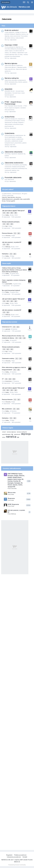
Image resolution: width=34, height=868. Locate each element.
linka (13, 494)
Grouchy (8, 236)
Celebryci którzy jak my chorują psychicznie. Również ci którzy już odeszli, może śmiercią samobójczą (14, 270)
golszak (8, 329)
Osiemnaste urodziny (8, 358)
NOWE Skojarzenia (13, 504)
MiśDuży (8, 247)
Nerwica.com (24, 7)
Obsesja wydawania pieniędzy (11, 222)
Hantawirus (5, 254)
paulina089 (26, 199)
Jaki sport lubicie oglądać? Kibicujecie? (13, 211)
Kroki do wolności (12, 30)
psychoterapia (6, 434)
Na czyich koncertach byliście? (11, 290)
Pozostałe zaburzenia (13, 177)
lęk (12, 434)
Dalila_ (7, 215)
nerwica (11, 437)
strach (4, 432)
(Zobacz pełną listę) (8, 195)
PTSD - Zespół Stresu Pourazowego (13, 103)
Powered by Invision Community (17, 865)
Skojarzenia (11, 498)
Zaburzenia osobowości (14, 163)
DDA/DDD (9, 89)
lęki (18, 437)
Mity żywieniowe (7, 409)
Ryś (7, 226)
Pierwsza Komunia (7, 233)
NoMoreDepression (7, 199)
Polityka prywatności (20, 855)
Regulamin (9, 855)
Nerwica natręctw (12, 78)
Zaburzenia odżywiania (14, 152)
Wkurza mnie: (12, 493)
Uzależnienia (10, 133)
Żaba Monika (11, 197)
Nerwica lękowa (11, 63)
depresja (26, 434)
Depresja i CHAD (11, 45)
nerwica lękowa (11, 432)
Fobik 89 (4, 197)
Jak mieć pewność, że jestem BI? (12, 242)
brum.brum (9, 381)
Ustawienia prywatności (14, 857)
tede (13, 500)
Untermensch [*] (7, 327)
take (21, 199)
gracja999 (17, 199)
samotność (17, 434)
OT (3, 379)
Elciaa (4, 201)
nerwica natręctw (22, 432)
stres (4, 437)
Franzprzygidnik (11, 201)
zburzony (18, 197)
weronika (14, 488)
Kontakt (25, 857)
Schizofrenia (10, 117)
